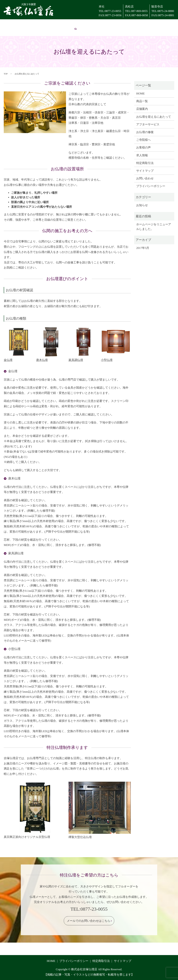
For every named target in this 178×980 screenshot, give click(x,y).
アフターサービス (79, 24)
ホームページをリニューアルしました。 (154, 226)
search (25, 31)
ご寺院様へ (122, 24)
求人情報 (156, 24)
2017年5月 (143, 248)
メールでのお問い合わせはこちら (89, 920)
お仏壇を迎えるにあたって (46, 24)
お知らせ (142, 205)
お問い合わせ (10, 30)
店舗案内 (20, 24)
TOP (6, 73)
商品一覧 (142, 101)
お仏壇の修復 (102, 24)
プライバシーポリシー (151, 186)
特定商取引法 (145, 163)
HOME (6, 24)
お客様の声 (140, 24)
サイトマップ (145, 170)
